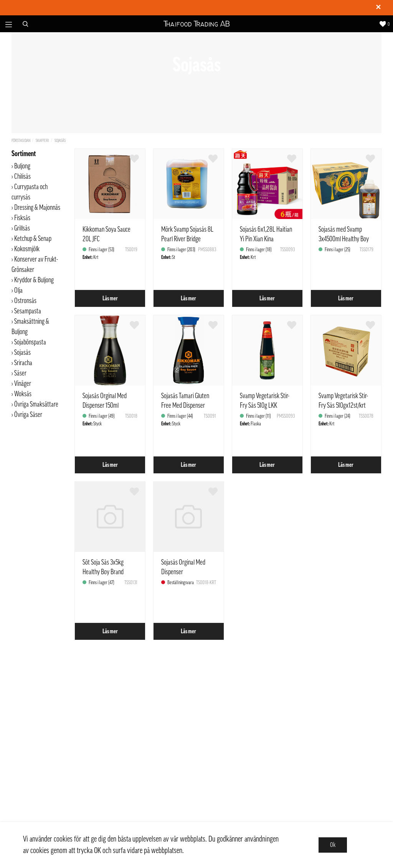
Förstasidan (21, 141)
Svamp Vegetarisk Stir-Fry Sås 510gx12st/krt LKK (343, 405)
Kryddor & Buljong (34, 280)
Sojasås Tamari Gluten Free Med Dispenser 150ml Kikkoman (185, 405)
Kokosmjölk (27, 249)
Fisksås (22, 218)
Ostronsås (25, 301)
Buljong (22, 166)
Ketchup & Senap (33, 239)
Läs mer (110, 298)
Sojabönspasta (30, 342)
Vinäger (23, 384)
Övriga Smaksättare (37, 404)
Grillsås (22, 228)
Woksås (23, 394)
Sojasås (60, 141)
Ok (333, 845)
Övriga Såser (29, 415)
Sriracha (23, 363)
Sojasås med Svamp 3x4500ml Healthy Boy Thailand (344, 239)
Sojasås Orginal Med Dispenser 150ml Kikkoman (105, 405)
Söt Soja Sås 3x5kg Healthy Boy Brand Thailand (103, 572)
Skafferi (42, 141)
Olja (18, 290)
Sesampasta (28, 311)
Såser (20, 373)
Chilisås (22, 176)
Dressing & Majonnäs (37, 208)
